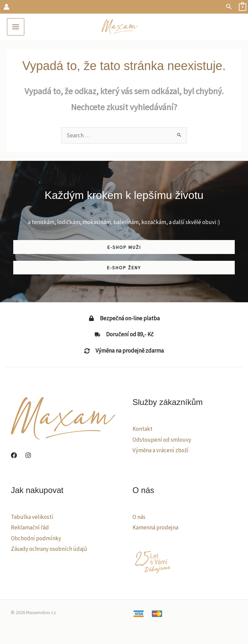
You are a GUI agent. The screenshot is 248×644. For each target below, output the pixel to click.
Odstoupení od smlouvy (162, 440)
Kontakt (143, 429)
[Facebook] (14, 456)
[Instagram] (28, 456)
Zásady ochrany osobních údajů (49, 550)
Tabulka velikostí (32, 518)
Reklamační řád (30, 528)
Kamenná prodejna (155, 528)
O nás (139, 518)
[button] (229, 7)
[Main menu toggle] (16, 27)
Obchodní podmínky (36, 539)
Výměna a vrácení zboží (161, 451)
